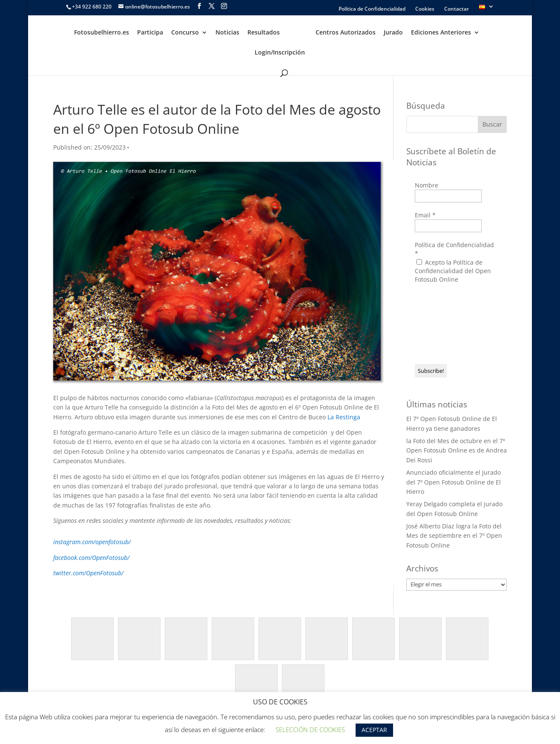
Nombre (426, 185)
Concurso (185, 33)
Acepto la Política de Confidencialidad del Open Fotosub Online (453, 271)
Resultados (264, 33)
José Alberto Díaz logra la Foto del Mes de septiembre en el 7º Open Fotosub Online (454, 536)
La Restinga (344, 417)
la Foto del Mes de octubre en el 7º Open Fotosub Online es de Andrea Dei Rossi (457, 450)
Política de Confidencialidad (372, 9)
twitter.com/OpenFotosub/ (88, 573)
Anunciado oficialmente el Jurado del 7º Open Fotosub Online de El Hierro (454, 482)
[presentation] (450, 323)
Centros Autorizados (346, 33)
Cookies (425, 9)
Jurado (393, 33)
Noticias (227, 33)
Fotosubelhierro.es (102, 33)
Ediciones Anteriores (441, 33)
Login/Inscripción (280, 53)
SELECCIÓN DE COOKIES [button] (310, 730)
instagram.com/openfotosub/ (92, 542)
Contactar (457, 9)
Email (425, 215)
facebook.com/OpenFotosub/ (91, 558)
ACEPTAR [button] (374, 730)
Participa (150, 33)
